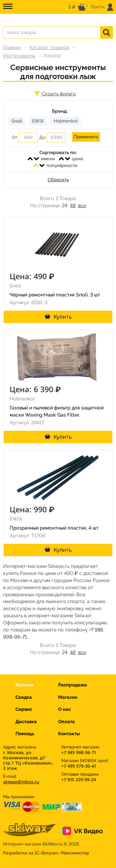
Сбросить (58, 180)
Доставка (26, 722)
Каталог (25, 685)
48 (73, 205)
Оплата (67, 722)
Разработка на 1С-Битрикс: (46, 853)
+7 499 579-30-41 (79, 766)
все (82, 205)
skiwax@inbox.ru (21, 782)
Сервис (24, 709)
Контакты (69, 734)
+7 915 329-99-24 (79, 780)
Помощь (25, 734)
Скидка (24, 697)
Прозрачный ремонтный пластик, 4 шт (54, 528)
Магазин (68, 697)
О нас (64, 709)
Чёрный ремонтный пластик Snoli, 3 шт (55, 295)
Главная (12, 47)
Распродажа (73, 685)
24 (65, 205)
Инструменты (19, 56)
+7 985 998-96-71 (79, 752)
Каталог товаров (49, 47)
